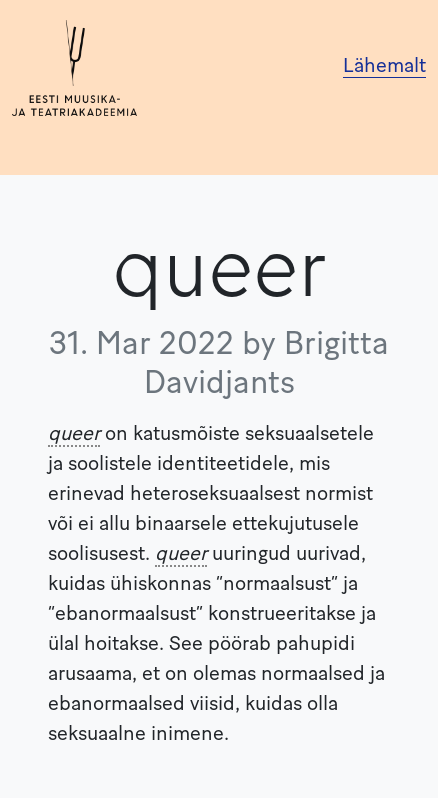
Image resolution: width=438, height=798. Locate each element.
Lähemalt (384, 67)
